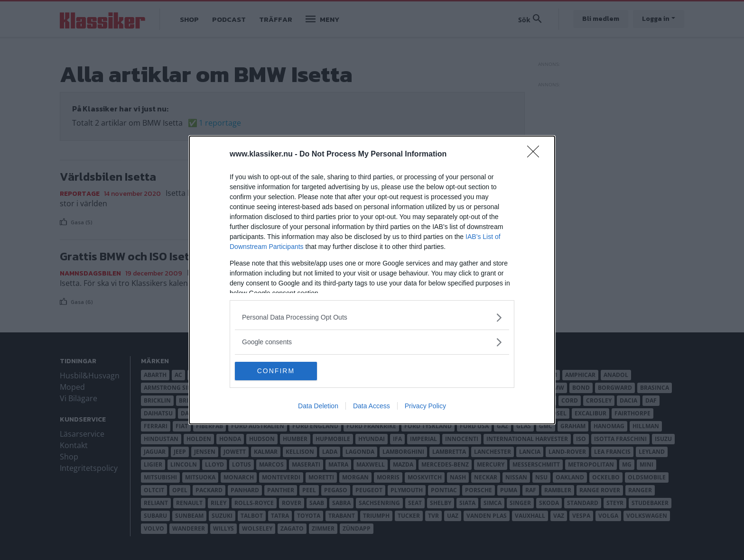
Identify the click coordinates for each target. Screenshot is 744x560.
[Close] (536, 155)
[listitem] (372, 317)
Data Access (372, 406)
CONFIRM (280, 371)
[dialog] (372, 280)
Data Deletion (318, 406)
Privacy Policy (425, 406)
